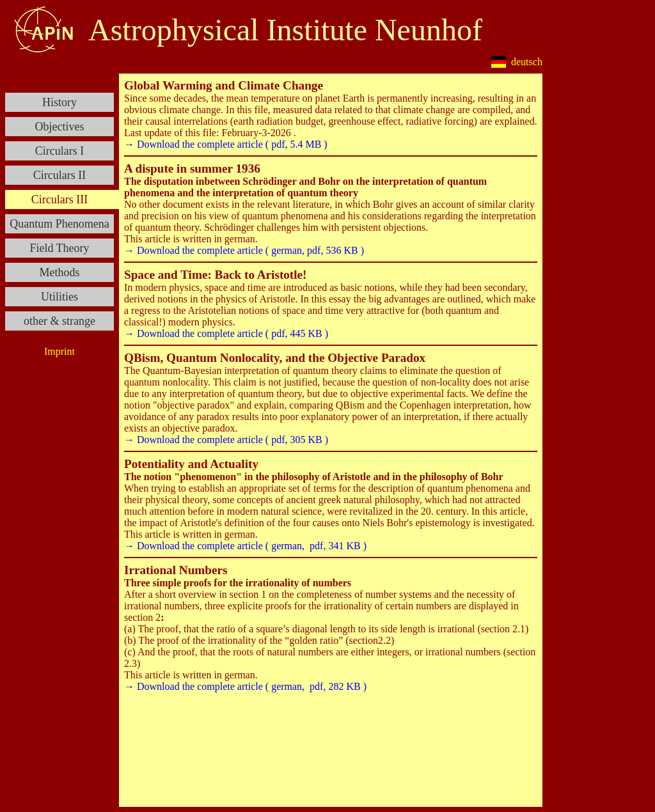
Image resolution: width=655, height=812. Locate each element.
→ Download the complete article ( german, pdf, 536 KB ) (244, 250)
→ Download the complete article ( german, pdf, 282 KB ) (245, 686)
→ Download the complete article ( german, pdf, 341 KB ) (245, 546)
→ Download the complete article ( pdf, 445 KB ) (226, 333)
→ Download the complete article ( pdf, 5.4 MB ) (226, 144)
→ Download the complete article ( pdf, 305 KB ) (226, 440)
